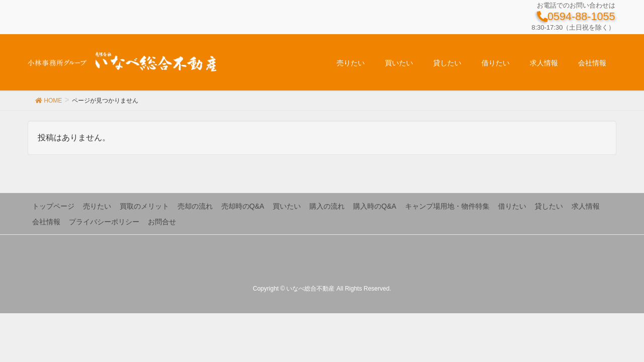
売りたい (97, 206)
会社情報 (46, 222)
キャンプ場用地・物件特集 (447, 206)
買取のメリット (144, 206)
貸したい (549, 206)
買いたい (287, 206)
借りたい (512, 206)
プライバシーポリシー (104, 222)
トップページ (53, 206)
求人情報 (586, 206)
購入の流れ (327, 206)
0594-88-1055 (576, 16)
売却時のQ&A (243, 206)
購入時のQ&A (375, 206)
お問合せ (162, 222)
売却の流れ (195, 206)
